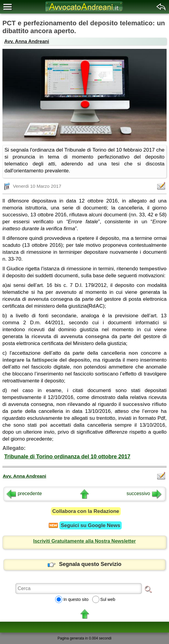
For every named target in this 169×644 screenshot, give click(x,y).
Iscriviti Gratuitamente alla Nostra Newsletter (84, 541)
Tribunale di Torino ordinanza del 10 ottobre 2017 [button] (67, 457)
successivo (144, 493)
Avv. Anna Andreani (27, 41)
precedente (24, 493)
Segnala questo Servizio (84, 564)
